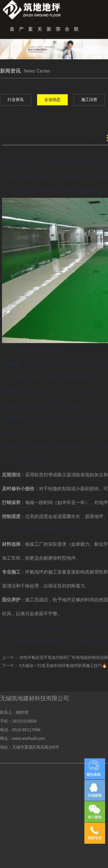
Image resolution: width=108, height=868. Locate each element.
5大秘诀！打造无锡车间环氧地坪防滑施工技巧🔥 (63, 666)
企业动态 (52, 99)
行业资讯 (16, 99)
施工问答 (89, 99)
